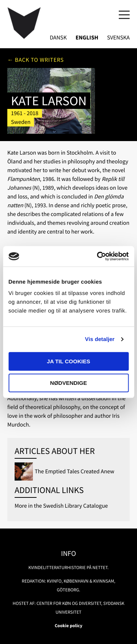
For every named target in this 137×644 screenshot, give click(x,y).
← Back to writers (36, 60)
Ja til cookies (68, 361)
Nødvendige (68, 383)
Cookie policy (69, 626)
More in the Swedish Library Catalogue (61, 506)
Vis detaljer (100, 339)
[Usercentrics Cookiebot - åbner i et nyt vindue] (98, 256)
